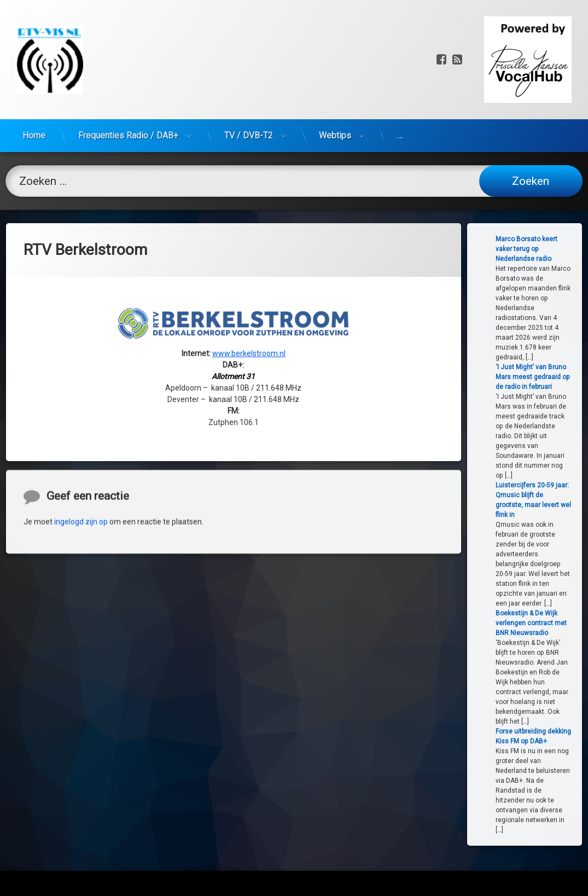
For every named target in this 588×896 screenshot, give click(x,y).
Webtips (335, 82)
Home (34, 82)
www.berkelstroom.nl (249, 293)
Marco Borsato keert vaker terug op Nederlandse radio (555, 249)
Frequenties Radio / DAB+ (128, 82)
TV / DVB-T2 (249, 82)
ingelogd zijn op (81, 603)
